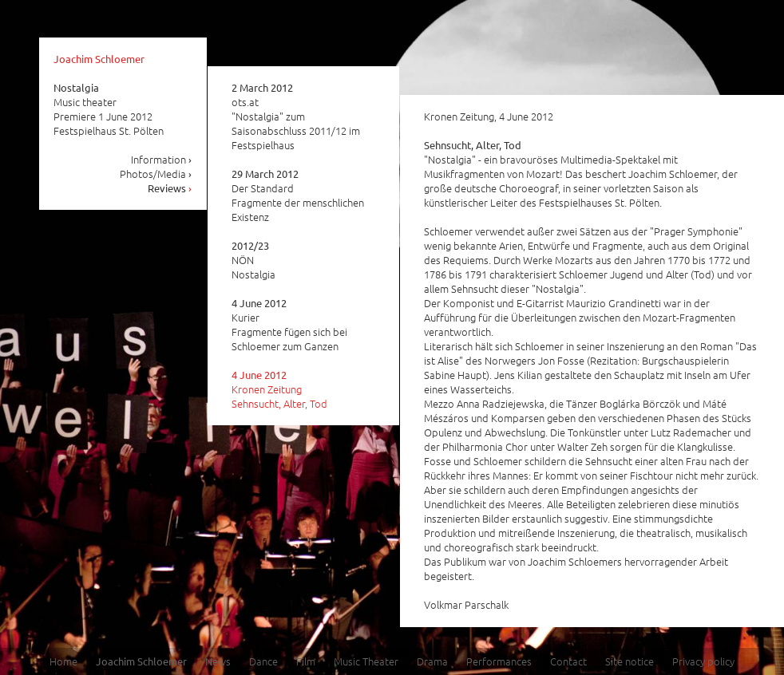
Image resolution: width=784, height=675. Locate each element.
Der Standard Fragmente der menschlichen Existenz (298, 195)
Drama (432, 661)
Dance (263, 661)
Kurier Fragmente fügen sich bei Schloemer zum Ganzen (289, 325)
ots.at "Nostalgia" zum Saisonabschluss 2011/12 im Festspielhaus (296, 116)
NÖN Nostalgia (253, 260)
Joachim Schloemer (99, 59)
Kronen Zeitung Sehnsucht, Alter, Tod (279, 389)
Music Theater (366, 661)
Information (162, 159)
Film (306, 661)
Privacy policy (703, 661)
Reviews (170, 188)
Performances (499, 661)
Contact (568, 661)
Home (63, 661)
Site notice (630, 661)
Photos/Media (156, 174)
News (218, 661)
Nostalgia (76, 87)
